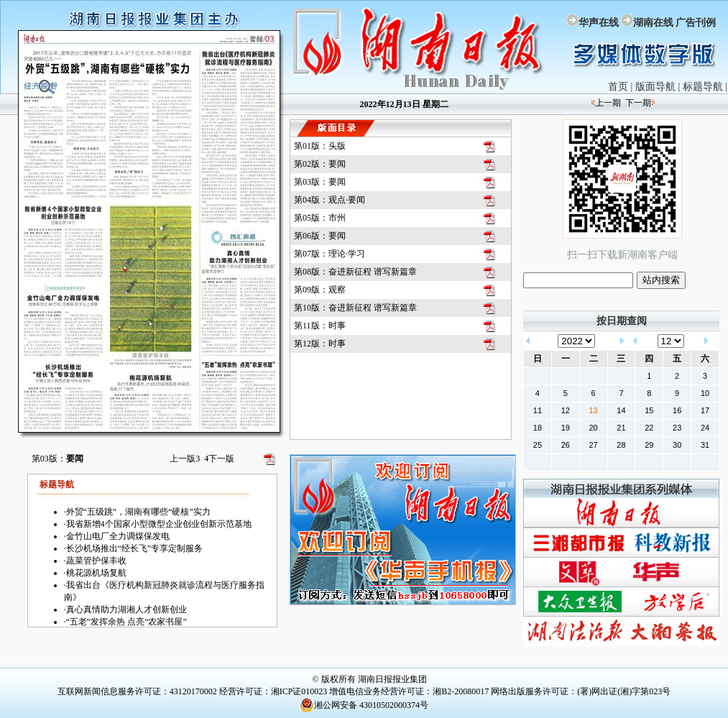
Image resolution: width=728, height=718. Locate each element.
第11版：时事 (320, 326)
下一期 (638, 103)
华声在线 (599, 23)
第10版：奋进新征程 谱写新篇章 (355, 308)
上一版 (185, 459)
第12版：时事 (320, 344)
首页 (618, 87)
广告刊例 (696, 23)
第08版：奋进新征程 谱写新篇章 (355, 272)
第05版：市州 (320, 218)
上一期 (608, 103)
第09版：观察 (320, 290)
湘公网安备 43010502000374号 (364, 705)
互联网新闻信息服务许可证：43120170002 (137, 691)
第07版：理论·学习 (330, 254)
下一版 (219, 459)
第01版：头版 (320, 146)
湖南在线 (653, 23)
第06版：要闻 (320, 236)
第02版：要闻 (320, 164)
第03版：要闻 (320, 182)
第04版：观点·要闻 (330, 200)
